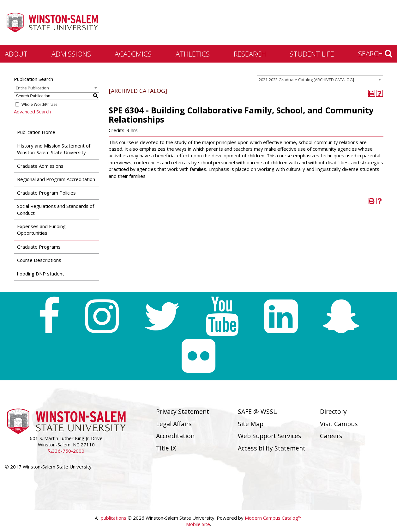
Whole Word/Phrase (39, 104)
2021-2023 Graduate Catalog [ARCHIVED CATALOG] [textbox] (306, 80)
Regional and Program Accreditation (56, 179)
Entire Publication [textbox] (32, 88)
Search (375, 53)
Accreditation (175, 436)
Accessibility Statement (272, 448)
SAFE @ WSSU (258, 411)
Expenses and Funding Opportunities (41, 230)
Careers (331, 436)
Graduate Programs (39, 247)
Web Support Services (270, 436)
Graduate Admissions (40, 166)
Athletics (193, 54)
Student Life (312, 54)
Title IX (166, 448)
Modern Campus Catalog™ (273, 518)
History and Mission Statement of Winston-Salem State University (54, 149)
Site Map (251, 424)
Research (250, 54)
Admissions (71, 54)
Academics (133, 54)
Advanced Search (32, 112)
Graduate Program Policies (46, 193)
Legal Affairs (174, 424)
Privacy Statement (183, 411)
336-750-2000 (66, 451)
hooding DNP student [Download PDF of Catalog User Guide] (41, 274)
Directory (333, 411)
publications (114, 518)
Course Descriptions (39, 260)
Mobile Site (198, 524)
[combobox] (320, 79)
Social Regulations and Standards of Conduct (56, 209)
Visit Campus (339, 424)
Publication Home (36, 132)
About (16, 54)
